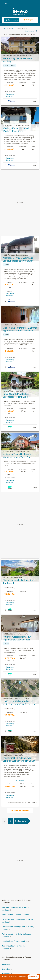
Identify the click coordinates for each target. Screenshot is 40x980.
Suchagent (28, 20)
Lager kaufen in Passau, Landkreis (15, 941)
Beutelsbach (6, 969)
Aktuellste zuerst (30, 31)
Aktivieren (33, 977)
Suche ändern (12, 20)
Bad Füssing (6, 964)
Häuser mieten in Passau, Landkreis (15, 915)
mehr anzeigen (20, 780)
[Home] (20, 12)
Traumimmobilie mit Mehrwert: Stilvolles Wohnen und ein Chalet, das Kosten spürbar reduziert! (19, 760)
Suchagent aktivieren (20, 810)
